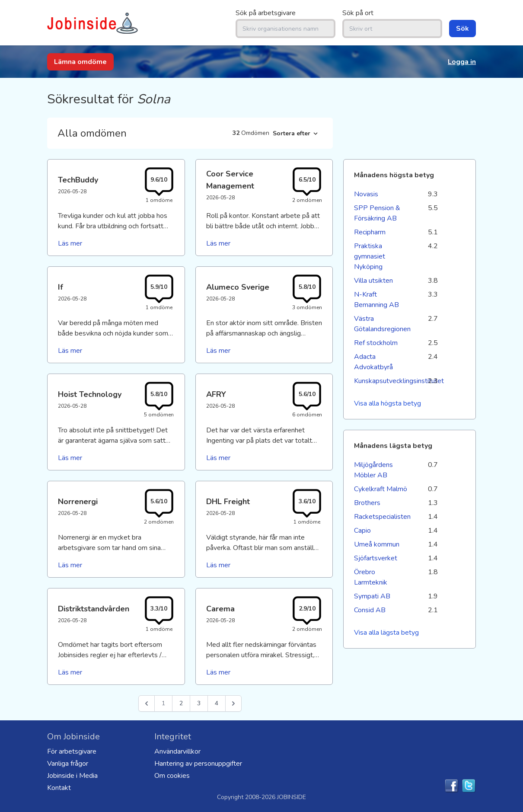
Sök (462, 29)
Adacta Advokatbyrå (373, 362)
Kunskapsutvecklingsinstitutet (382, 381)
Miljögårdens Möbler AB (373, 470)
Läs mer (70, 243)
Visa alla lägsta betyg (386, 633)
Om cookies (172, 776)
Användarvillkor (177, 751)
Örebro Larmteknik (371, 577)
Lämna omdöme (80, 62)
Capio (362, 531)
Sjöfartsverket (376, 558)
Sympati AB (372, 596)
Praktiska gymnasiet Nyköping (370, 256)
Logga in (462, 62)
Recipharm (370, 232)
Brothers (367, 503)
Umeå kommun (377, 544)
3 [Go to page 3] (199, 703)
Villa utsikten (373, 281)
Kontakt (59, 788)
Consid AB (370, 610)
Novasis (366, 194)
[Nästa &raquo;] (233, 703)
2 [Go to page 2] (181, 703)
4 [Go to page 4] (217, 703)
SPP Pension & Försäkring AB (377, 213)
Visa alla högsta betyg (387, 403)
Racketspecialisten (382, 517)
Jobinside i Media (72, 776)
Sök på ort (358, 13)
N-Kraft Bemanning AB (376, 300)
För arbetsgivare (72, 751)
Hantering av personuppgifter (198, 764)
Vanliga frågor (68, 764)
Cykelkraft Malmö (381, 489)
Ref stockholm (376, 343)
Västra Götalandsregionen (382, 324)
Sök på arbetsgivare (266, 13)
